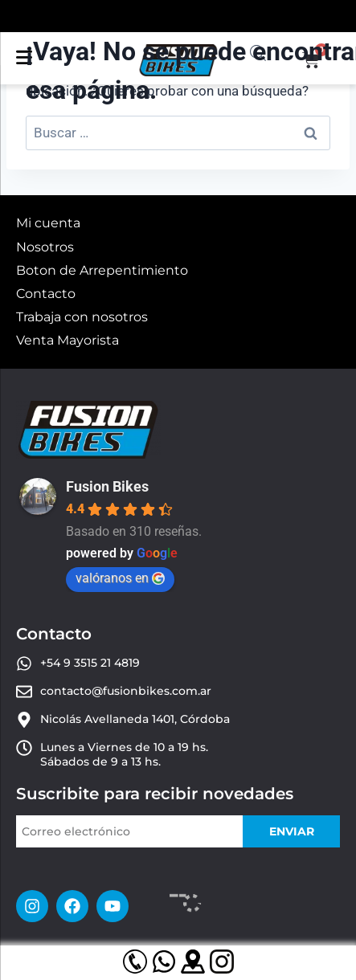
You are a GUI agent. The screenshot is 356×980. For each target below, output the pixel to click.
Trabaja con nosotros (82, 317)
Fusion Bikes (107, 486)
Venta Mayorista (68, 340)
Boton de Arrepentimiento (102, 270)
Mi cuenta (48, 223)
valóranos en (120, 578)
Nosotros (45, 247)
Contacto (46, 294)
